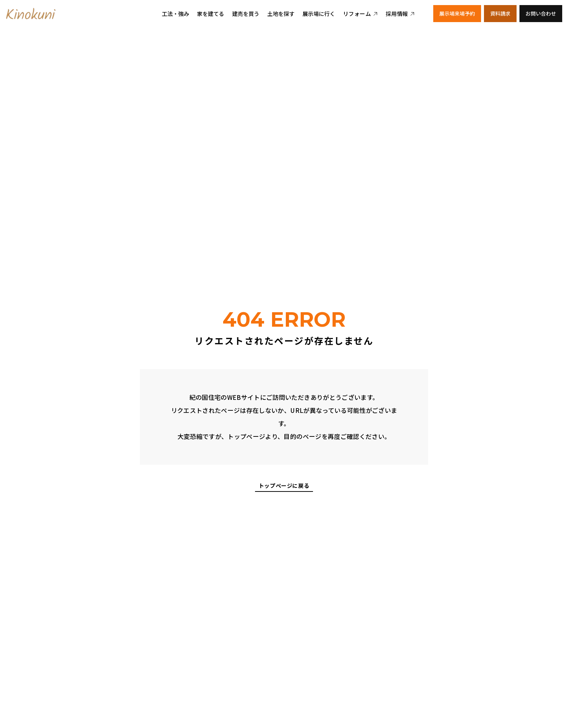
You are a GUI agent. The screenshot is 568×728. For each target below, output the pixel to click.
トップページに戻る (284, 486)
